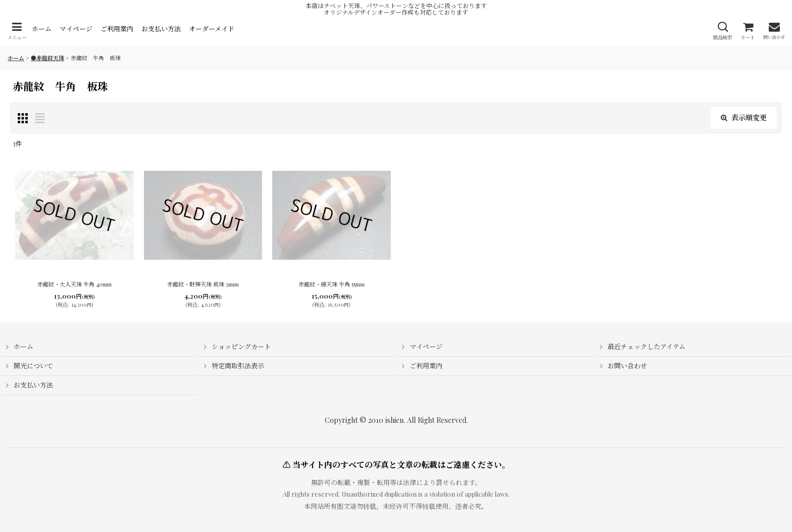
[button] (17, 31)
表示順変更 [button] (744, 117)
